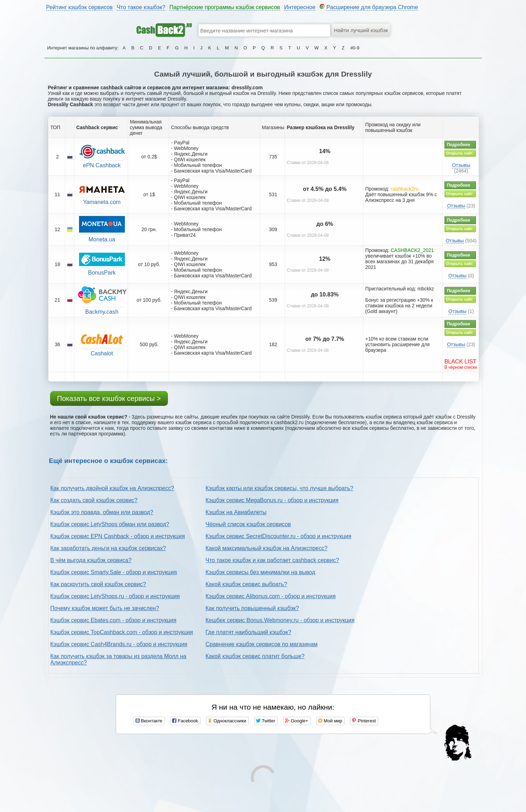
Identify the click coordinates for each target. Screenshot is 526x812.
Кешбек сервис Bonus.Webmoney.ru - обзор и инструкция (280, 620)
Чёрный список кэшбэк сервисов (248, 524)
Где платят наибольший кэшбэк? (249, 632)
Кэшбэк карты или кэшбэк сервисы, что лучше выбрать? (280, 488)
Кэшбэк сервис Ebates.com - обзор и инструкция (113, 620)
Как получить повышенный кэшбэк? (252, 608)
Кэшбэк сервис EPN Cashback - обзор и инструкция (118, 536)
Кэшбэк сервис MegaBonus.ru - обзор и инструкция (272, 500)
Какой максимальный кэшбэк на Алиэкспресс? (267, 548)
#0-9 (355, 48)
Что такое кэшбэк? (141, 7)
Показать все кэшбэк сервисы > (109, 398)
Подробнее (459, 145)
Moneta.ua (102, 239)
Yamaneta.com (102, 202)
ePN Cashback (102, 165)
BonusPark (102, 273)
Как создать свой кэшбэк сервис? (94, 500)
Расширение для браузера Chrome (372, 7)
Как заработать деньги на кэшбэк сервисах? (108, 548)
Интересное (300, 7)
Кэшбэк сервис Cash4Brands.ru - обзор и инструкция (119, 644)
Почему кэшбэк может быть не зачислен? (105, 608)
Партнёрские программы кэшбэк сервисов (225, 7)
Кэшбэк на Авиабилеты (236, 512)
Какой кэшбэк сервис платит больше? (255, 656)
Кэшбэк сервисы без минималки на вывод (261, 572)
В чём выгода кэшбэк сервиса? (91, 560)
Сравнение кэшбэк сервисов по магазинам (262, 644)
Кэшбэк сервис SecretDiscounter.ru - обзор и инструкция (279, 536)
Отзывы (461, 165)
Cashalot (102, 353)
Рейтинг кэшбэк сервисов (80, 7)
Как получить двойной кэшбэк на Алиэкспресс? (112, 488)
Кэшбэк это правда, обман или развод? (102, 512)
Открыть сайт (460, 153)
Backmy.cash (102, 312)
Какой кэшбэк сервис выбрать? (246, 584)
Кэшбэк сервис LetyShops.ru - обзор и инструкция (115, 596)
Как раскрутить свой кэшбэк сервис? (98, 584)
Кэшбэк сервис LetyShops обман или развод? (110, 524)
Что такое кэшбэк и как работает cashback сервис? (272, 560)
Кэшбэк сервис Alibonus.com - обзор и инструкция (271, 596)
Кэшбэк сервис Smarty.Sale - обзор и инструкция (114, 572)
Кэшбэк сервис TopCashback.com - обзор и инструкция (122, 632)
